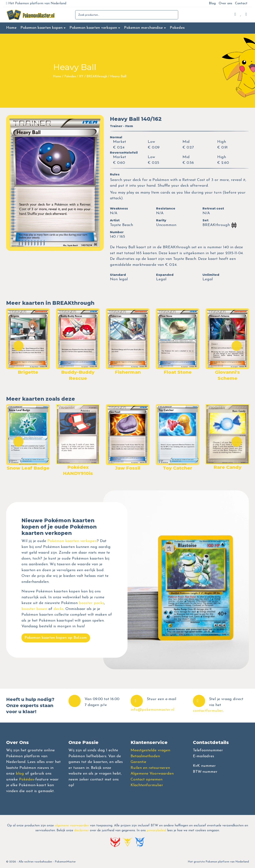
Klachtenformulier (147, 785)
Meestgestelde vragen (150, 750)
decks (59, 609)
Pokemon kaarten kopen (41, 28)
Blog (212, 3)
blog (20, 774)
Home (11, 28)
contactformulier (208, 711)
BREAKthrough (97, 77)
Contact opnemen (147, 780)
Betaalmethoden (145, 756)
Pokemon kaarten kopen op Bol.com (56, 638)
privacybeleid (156, 830)
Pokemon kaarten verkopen (93, 28)
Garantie (138, 762)
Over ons (225, 3)
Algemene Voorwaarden (152, 774)
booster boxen (34, 609)
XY (81, 77)
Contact (241, 3)
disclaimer (82, 830)
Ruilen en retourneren (150, 768)
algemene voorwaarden (72, 826)
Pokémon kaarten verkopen (72, 541)
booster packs (91, 603)
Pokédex (27, 780)
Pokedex (177, 28)
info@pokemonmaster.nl (152, 710)
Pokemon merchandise (143, 28)
